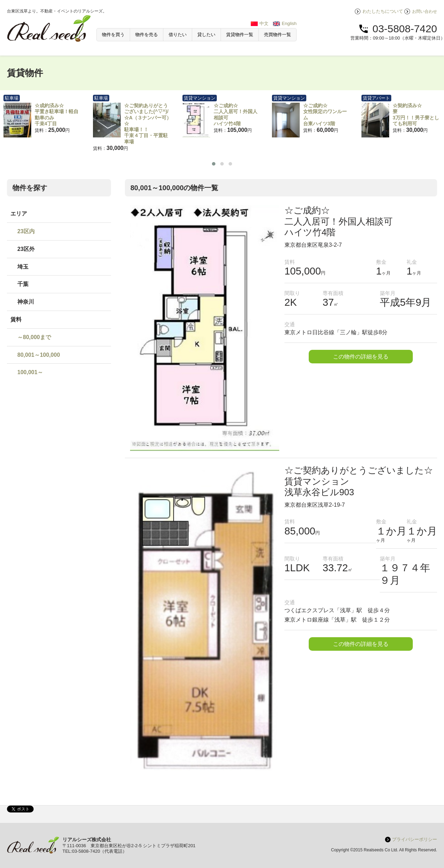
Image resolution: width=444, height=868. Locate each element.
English (289, 23)
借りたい (178, 35)
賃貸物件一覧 (240, 35)
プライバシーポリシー (415, 839)
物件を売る (147, 35)
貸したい (206, 35)
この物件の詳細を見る (361, 357)
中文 (264, 23)
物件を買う (113, 35)
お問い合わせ (425, 11)
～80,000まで (34, 337)
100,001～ (30, 372)
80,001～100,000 (39, 355)
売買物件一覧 (277, 35)
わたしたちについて (383, 11)
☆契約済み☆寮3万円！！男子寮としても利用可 (416, 115)
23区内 (26, 231)
